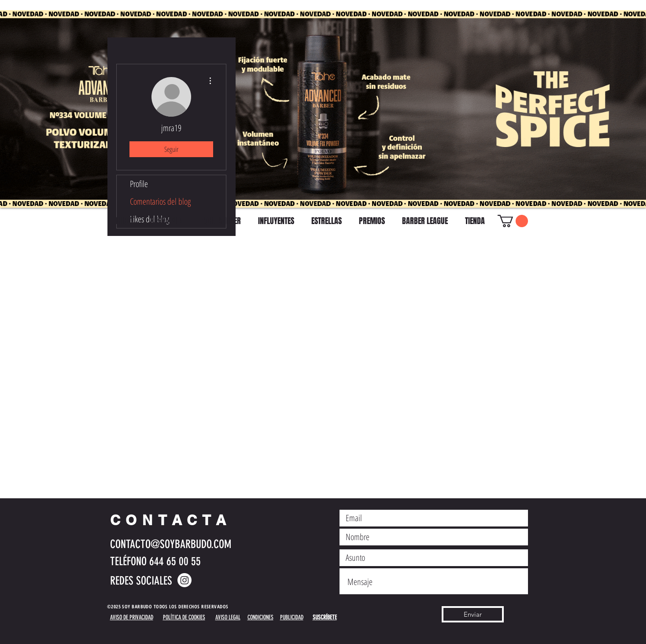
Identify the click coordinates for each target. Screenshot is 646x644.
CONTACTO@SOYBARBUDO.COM (171, 544)
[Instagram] (185, 580)
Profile (139, 184)
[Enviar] (473, 614)
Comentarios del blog (160, 201)
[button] (513, 221)
